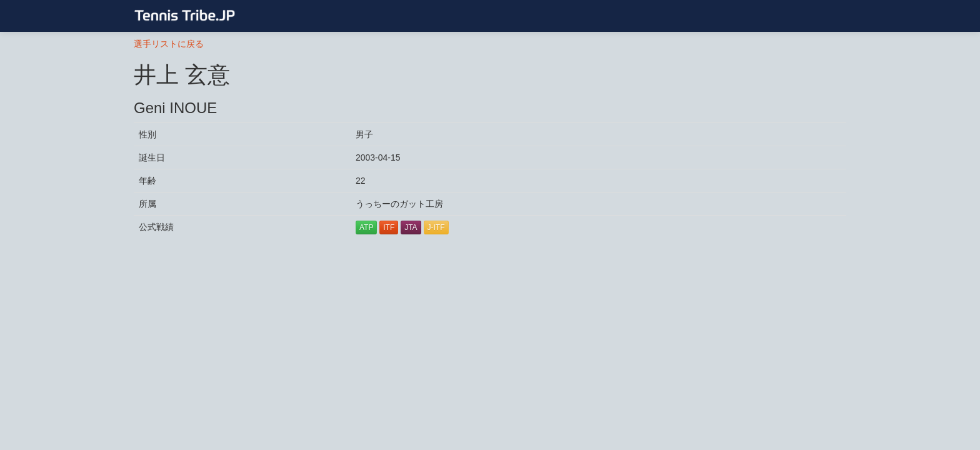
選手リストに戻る (169, 44)
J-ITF (436, 227)
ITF (389, 227)
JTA (411, 227)
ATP (366, 227)
